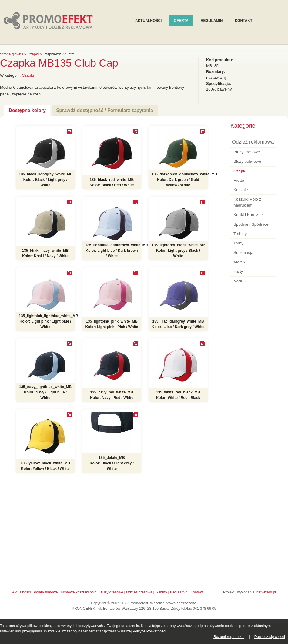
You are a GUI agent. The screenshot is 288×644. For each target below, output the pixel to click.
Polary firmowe (46, 592)
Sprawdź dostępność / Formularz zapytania (105, 110)
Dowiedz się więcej (270, 637)
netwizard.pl (266, 592)
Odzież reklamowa (253, 142)
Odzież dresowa (139, 592)
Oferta (181, 21)
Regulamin (212, 21)
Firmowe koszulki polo (79, 592)
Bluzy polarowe (247, 161)
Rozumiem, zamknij (229, 637)
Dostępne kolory (27, 110)
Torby (238, 243)
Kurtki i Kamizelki (249, 215)
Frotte (239, 180)
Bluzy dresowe (247, 152)
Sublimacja (243, 252)
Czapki (33, 54)
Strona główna (12, 54)
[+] (69, 131)
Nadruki (240, 281)
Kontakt (243, 21)
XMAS (239, 262)
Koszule (241, 190)
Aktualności (148, 21)
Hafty (238, 271)
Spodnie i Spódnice (251, 224)
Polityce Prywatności (149, 631)
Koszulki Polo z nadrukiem (247, 202)
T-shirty (240, 234)
